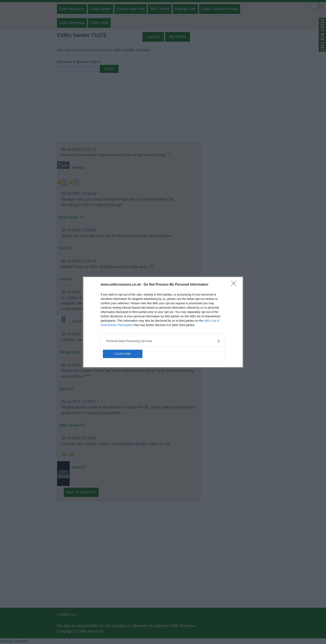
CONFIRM (123, 354)
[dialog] (163, 322)
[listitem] (163, 341)
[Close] (235, 285)
